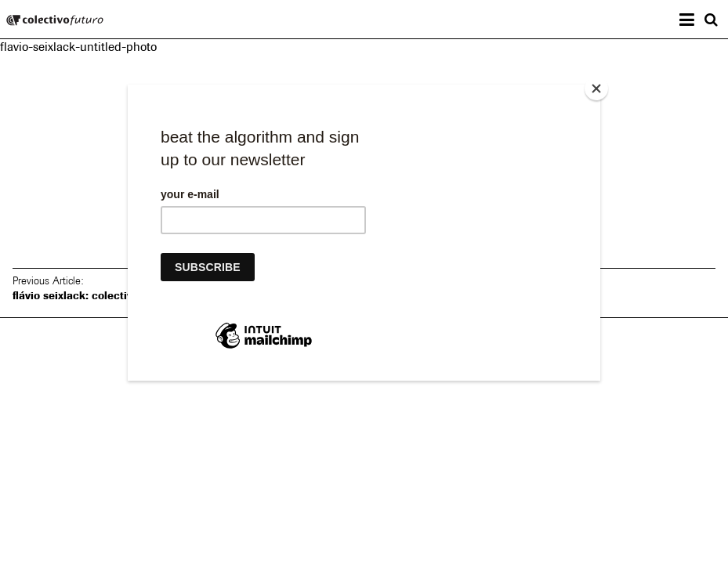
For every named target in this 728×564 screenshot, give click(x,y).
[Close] (596, 89)
